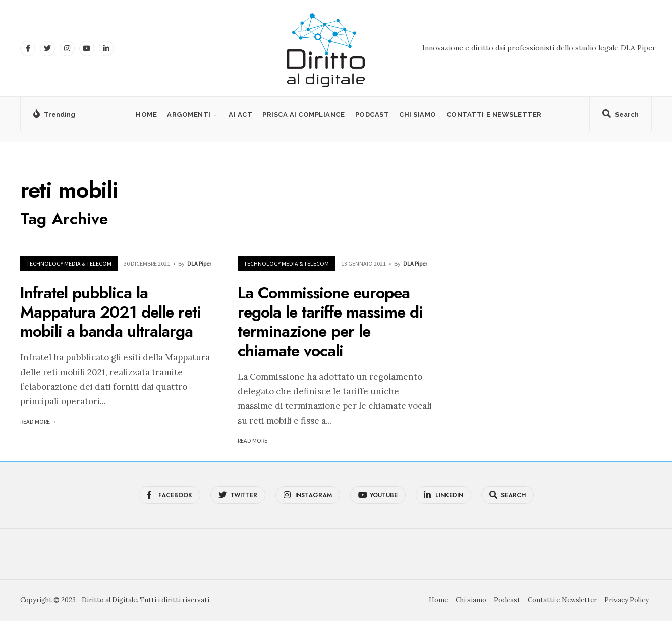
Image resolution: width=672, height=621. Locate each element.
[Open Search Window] (621, 116)
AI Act (240, 114)
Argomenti (189, 114)
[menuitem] (193, 114)
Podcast (372, 114)
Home (146, 114)
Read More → (39, 421)
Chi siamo (418, 114)
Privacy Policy (627, 600)
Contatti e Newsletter (494, 114)
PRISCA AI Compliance (303, 114)
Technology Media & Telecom (69, 263)
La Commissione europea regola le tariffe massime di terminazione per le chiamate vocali (330, 322)
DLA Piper (199, 263)
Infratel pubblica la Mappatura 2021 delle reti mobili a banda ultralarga (110, 312)
